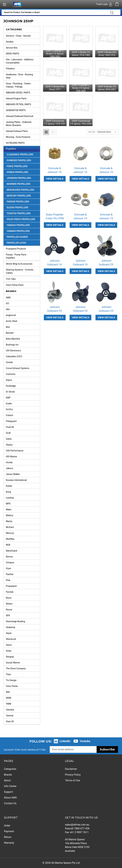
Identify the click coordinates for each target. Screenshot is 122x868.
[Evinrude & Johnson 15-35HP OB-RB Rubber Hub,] (106, 200)
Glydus (9, 445)
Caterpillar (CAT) (14, 356)
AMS (8, 298)
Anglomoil (11, 315)
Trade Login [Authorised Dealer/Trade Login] (102, 4)
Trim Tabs (23, 279)
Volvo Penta (12, 686)
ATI (7, 303)
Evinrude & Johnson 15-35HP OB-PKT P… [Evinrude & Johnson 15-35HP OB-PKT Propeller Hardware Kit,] (80, 220)
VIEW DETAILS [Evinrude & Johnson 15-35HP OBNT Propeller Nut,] (55, 179)
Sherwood (11, 639)
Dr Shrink (10, 392)
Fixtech (9, 415)
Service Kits (23, 48)
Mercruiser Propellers (23, 190)
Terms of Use (73, 780)
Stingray (10, 657)
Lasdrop (10, 498)
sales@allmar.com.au (77, 825)
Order (7, 826)
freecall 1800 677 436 (77, 828)
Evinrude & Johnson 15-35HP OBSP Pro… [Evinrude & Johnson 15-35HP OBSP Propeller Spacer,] (80, 174)
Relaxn (9, 604)
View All (10, 721)
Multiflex (10, 539)
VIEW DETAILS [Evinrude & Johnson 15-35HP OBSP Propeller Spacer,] (80, 179)
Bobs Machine (13, 339)
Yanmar (10, 716)
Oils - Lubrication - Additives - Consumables (23, 60)
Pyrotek (10, 592)
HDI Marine (11, 457)
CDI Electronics (13, 351)
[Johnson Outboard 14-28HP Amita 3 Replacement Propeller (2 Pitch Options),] (55, 246)
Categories (10, 769)
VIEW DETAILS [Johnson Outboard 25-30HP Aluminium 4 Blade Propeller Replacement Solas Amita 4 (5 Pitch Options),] (80, 317)
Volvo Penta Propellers (23, 219)
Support (8, 792)
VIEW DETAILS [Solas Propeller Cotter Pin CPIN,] (55, 225)
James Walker (13, 474)
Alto (8, 309)
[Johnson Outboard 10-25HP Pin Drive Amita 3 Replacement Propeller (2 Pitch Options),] (80, 246)
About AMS (10, 798)
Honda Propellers (23, 172)
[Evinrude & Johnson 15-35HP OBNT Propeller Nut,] (55, 153)
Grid (46, 132)
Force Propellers (23, 166)
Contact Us (10, 803)
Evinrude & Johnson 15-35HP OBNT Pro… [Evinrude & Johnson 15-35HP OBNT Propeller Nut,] (55, 174)
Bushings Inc (12, 345)
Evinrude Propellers (23, 160)
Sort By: (92, 132)
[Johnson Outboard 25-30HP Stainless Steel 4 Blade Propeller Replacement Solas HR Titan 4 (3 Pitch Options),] (106, 246)
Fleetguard (11, 421)
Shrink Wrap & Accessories (23, 264)
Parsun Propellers (23, 202)
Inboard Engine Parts (23, 98)
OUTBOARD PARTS (23, 143)
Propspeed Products (23, 249)
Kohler (9, 486)
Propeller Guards (17, 237)
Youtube (85, 741)
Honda (9, 462)
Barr (8, 327)
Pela (8, 580)
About (7, 780)
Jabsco (10, 468)
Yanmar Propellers (23, 231)
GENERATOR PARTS (23, 110)
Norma (9, 557)
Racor (9, 598)
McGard (10, 527)
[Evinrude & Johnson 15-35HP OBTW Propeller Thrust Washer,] (106, 153)
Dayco (9, 380)
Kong (8, 492)
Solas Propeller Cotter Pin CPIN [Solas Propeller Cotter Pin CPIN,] (55, 216)
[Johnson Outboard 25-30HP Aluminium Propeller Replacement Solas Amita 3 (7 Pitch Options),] (106, 292)
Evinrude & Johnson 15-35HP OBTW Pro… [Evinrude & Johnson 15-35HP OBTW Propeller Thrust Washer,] (106, 174)
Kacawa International (16, 480)
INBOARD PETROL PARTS (23, 104)
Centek (9, 362)
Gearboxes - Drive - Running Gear (23, 75)
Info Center (10, 786)
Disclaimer (71, 769)
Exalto (9, 404)
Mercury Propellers (23, 196)
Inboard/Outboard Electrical (23, 116)
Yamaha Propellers (23, 225)
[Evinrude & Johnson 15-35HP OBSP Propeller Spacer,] (80, 153)
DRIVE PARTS (23, 54)
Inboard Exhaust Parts (23, 131)
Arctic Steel (12, 321)
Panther (10, 574)
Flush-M (10, 427)
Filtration (23, 69)
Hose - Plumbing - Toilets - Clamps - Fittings (23, 84)
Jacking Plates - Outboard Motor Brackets (23, 123)
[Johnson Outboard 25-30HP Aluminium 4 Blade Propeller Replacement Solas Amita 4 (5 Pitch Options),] (80, 292)
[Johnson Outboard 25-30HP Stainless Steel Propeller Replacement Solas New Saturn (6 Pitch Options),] (55, 292)
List (54, 132)
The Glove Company (16, 668)
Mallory (10, 515)
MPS (8, 504)
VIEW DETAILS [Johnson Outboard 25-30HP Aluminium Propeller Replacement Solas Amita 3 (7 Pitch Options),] (106, 317)
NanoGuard (12, 551)
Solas (9, 651)
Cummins (11, 374)
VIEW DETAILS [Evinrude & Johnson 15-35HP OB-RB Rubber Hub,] (106, 225)
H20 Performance (15, 451)
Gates (9, 439)
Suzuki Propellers (23, 207)
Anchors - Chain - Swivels (23, 36)
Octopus (10, 562)
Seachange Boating (15, 621)
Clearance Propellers (20, 155)
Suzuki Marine (13, 663)
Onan (8, 568)
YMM (8, 704)
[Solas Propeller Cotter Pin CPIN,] (55, 200)
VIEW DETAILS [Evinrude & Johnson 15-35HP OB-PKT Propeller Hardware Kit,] (80, 225)
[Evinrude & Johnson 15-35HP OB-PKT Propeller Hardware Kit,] (80, 200)
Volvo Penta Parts (23, 285)
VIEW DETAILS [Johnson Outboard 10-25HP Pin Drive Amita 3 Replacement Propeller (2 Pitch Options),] (80, 271)
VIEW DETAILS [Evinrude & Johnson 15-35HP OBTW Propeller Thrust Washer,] (106, 179)
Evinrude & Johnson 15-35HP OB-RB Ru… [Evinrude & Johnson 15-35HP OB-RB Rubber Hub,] (106, 220)
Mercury (10, 533)
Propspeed (11, 586)
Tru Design (11, 680)
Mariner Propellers (23, 184)
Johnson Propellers (23, 178)
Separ (9, 633)
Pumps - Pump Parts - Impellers (23, 255)
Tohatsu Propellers (23, 213)
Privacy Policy (73, 775)
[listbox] (107, 132)
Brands (8, 775)
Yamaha (10, 710)
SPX (8, 615)
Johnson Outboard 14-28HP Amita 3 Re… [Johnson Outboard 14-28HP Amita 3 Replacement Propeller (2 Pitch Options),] (55, 266)
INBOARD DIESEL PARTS (23, 93)
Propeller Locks (16, 243)
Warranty (9, 843)
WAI (8, 692)
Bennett (10, 333)
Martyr (9, 521)
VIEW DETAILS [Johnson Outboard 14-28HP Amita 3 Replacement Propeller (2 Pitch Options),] (55, 271)
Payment (9, 831)
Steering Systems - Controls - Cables (23, 271)
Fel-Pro (9, 409)
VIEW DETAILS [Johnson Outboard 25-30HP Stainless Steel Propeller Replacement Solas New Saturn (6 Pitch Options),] (55, 317)
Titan (8, 674)
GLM (8, 433)
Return (8, 837)
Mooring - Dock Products (23, 137)
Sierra (9, 645)
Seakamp (10, 627)
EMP (8, 398)
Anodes (23, 42)
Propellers (23, 149)
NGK (8, 545)
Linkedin (65, 741)
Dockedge (11, 386)
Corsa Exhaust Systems (18, 368)
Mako (9, 510)
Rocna (9, 610)
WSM (8, 698)
